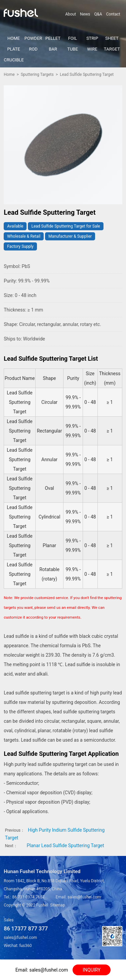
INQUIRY (92, 970)
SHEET (112, 38)
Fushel (42, 905)
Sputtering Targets (37, 75)
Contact (113, 14)
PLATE (13, 49)
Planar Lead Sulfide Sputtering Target (65, 845)
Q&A (98, 14)
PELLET (53, 38)
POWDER (33, 38)
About (71, 14)
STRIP (92, 38)
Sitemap (57, 905)
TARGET (112, 49)
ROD (33, 49)
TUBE (73, 49)
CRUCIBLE (14, 60)
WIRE (92, 49)
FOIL (73, 38)
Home (9, 75)
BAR (53, 49)
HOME (14, 38)
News (85, 14)
